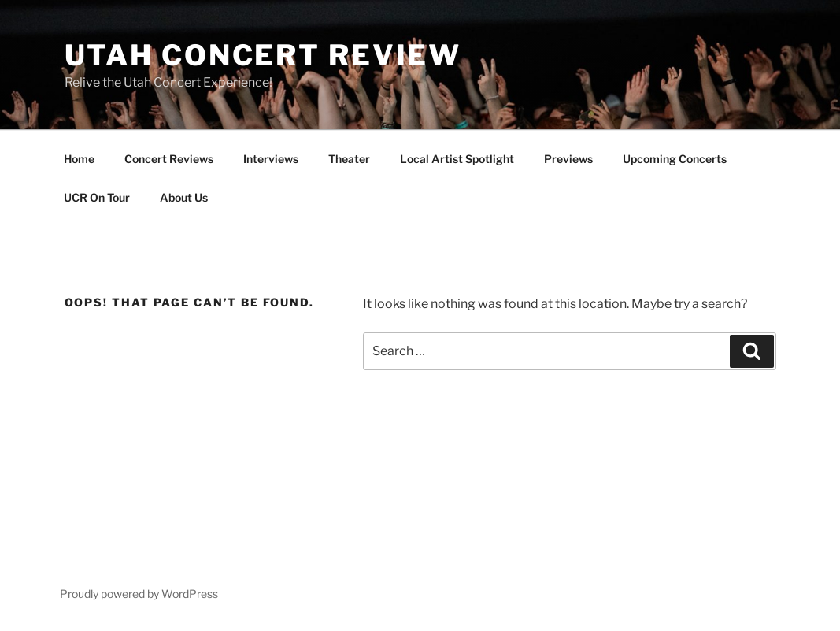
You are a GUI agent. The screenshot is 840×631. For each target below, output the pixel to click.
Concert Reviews (169, 159)
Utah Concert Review (263, 55)
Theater (349, 159)
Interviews (271, 159)
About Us (184, 197)
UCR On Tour (97, 197)
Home (79, 159)
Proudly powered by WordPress (139, 594)
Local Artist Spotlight (457, 159)
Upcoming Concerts (675, 159)
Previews (568, 159)
